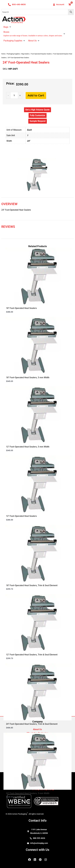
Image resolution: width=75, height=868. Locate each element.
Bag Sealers (25, 54)
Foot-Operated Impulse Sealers (41, 54)
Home (3, 54)
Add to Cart (36, 95)
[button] (10, 27)
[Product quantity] (14, 95)
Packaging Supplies (13, 54)
